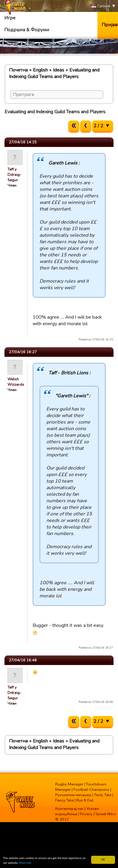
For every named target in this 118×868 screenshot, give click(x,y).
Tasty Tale (103, 795)
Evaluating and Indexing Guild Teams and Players (54, 73)
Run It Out (85, 800)
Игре (10, 18)
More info (25, 863)
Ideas (59, 70)
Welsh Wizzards (16, 382)
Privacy (86, 814)
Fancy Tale (64, 800)
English (40, 70)
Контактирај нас (69, 809)
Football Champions (91, 790)
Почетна (18, 70)
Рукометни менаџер (73, 795)
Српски (101, 6)
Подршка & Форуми (27, 30)
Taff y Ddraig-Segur (14, 175)
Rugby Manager (69, 784)
